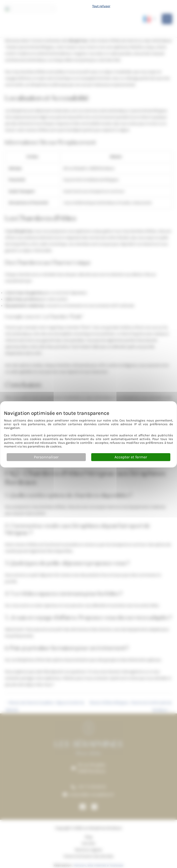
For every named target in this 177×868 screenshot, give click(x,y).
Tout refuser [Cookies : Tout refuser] (101, 6)
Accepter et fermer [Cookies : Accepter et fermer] (131, 457)
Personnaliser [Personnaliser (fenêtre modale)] (46, 457)
